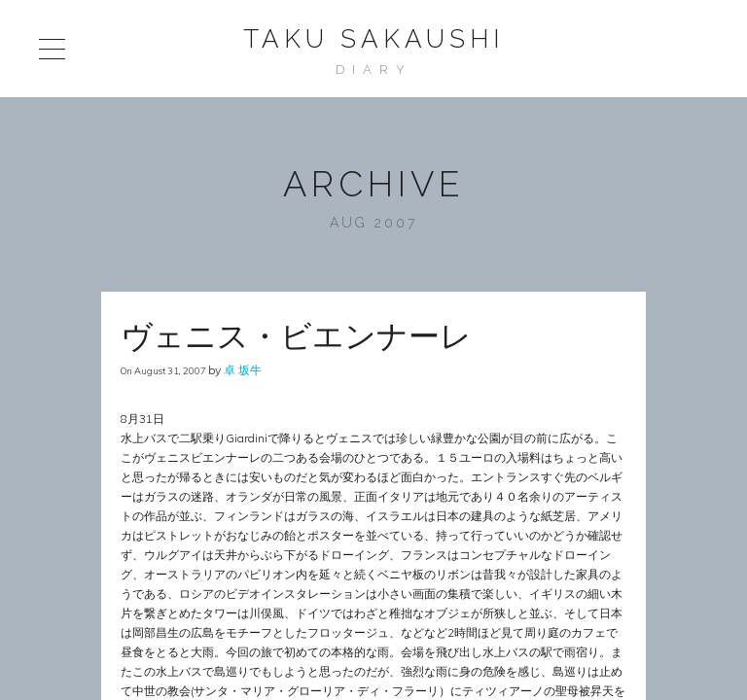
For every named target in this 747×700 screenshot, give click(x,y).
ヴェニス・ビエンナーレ (296, 336)
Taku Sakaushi (373, 39)
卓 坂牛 (243, 370)
